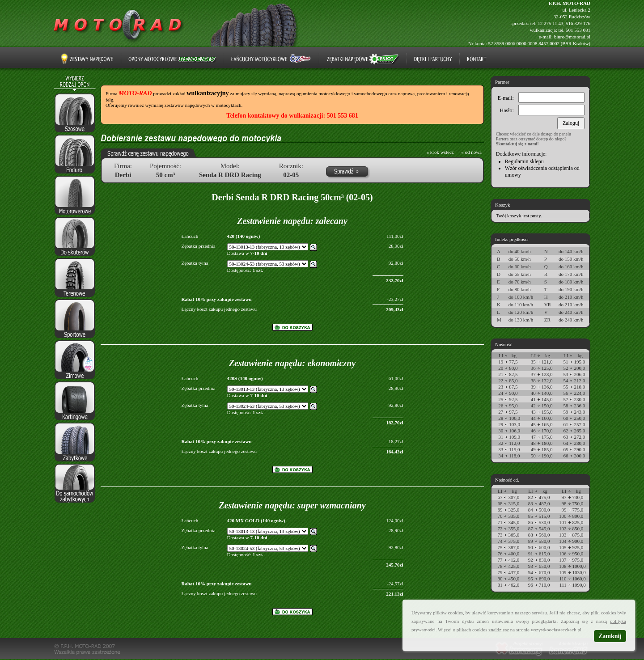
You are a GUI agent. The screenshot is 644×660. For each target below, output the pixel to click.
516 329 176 (578, 23)
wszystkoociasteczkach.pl (556, 630)
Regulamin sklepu (524, 161)
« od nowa (471, 152)
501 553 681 (578, 30)
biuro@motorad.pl (572, 37)
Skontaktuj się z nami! (517, 144)
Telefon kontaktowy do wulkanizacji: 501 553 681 (292, 116)
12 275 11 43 (550, 23)
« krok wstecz (440, 152)
